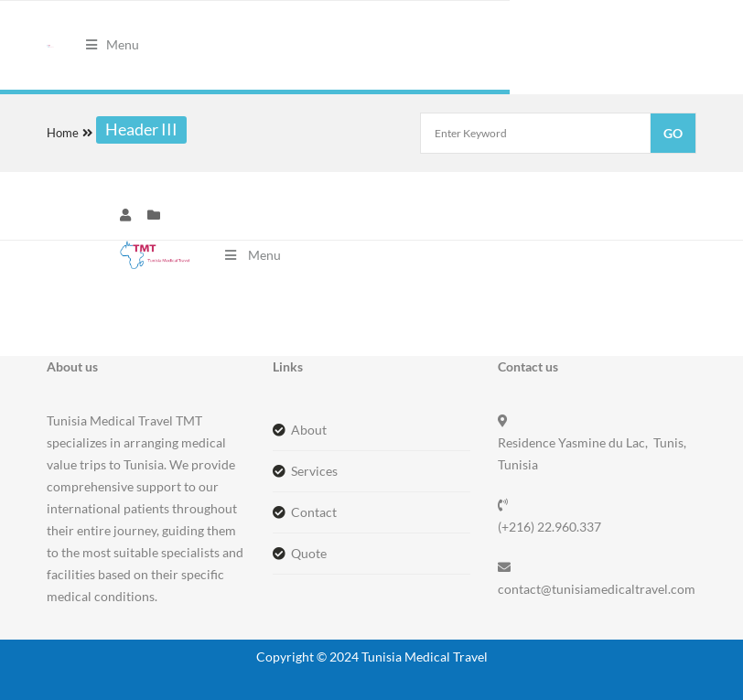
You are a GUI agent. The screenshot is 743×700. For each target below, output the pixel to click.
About (309, 430)
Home (63, 133)
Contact (314, 512)
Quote (309, 553)
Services (314, 471)
